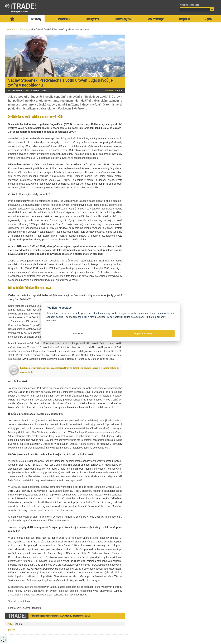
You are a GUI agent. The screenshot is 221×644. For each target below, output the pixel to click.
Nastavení (78, 334)
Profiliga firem (93, 19)
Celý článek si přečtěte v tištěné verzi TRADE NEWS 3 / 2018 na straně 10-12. (60, 616)
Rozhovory (36, 19)
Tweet (11, 630)
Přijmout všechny (143, 334)
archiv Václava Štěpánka (39, 91)
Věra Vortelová (17, 91)
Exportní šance (64, 19)
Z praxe (209, 19)
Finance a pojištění (124, 19)
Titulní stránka (12, 19)
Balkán (18, 624)
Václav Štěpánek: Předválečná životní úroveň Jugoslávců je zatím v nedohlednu (60, 29)
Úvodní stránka (12, 29)
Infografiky (184, 19)
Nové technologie (156, 19)
